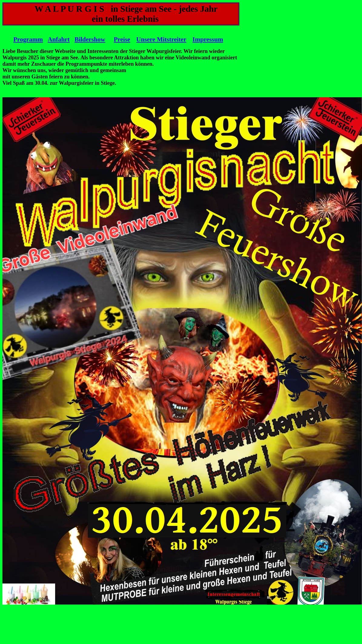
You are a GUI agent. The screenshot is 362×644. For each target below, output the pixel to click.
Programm (28, 39)
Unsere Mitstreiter (161, 39)
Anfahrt (59, 39)
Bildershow (90, 39)
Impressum (208, 39)
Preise (122, 39)
